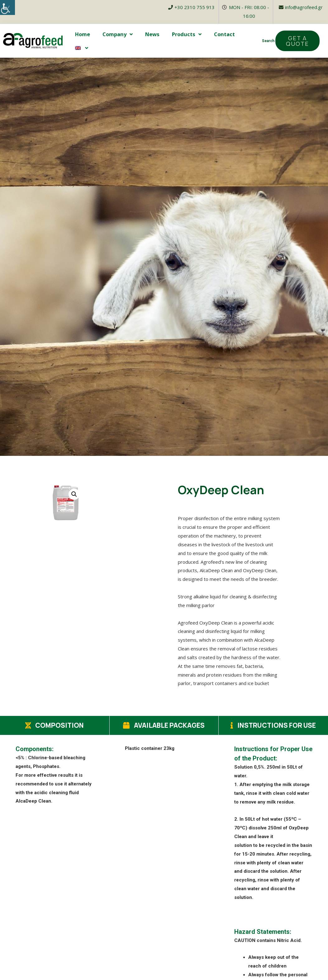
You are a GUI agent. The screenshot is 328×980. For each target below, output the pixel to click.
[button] (297, 41)
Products (187, 34)
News (152, 34)
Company (118, 34)
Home (83, 34)
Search (268, 41)
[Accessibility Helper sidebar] (7, 7)
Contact (224, 34)
